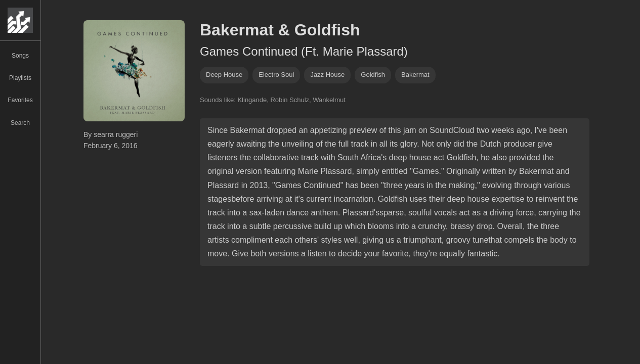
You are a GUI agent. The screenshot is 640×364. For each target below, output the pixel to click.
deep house (224, 75)
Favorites (20, 100)
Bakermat (415, 75)
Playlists (20, 78)
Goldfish (373, 75)
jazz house (327, 75)
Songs (20, 56)
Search (20, 123)
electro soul (276, 75)
